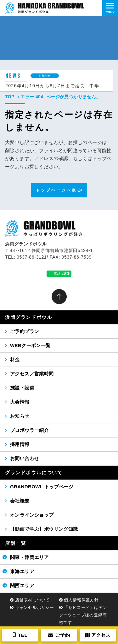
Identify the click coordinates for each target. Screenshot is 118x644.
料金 (15, 360)
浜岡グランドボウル (28, 317)
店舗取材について (32, 600)
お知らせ (20, 416)
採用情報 (20, 444)
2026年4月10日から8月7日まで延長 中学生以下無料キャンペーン (56, 86)
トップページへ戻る (59, 190)
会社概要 (20, 501)
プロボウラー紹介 (29, 430)
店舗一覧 (15, 543)
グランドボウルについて (34, 472)
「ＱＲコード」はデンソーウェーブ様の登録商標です (83, 615)
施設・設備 (22, 388)
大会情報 (20, 402)
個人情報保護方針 (81, 600)
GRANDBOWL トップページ (42, 487)
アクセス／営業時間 (32, 374)
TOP (10, 97)
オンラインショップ (32, 515)
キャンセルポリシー (35, 607)
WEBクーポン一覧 (30, 345)
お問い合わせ (25, 458)
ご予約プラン (25, 331)
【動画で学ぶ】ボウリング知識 (44, 529)
